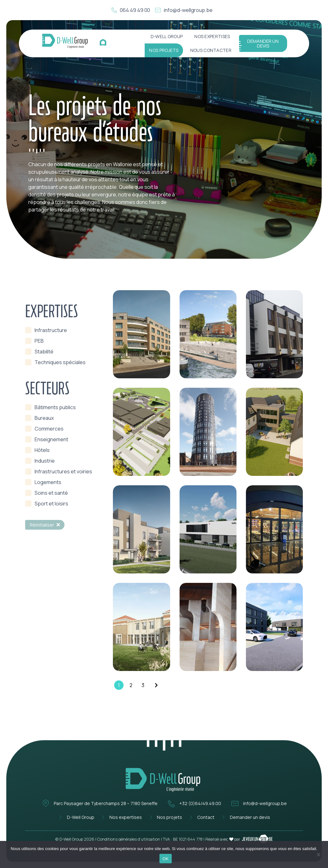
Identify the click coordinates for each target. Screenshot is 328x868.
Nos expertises (212, 36)
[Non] (318, 854)
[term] (46, 330)
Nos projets (164, 50)
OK (166, 859)
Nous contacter (211, 50)
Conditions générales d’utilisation (129, 839)
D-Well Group (167, 36)
